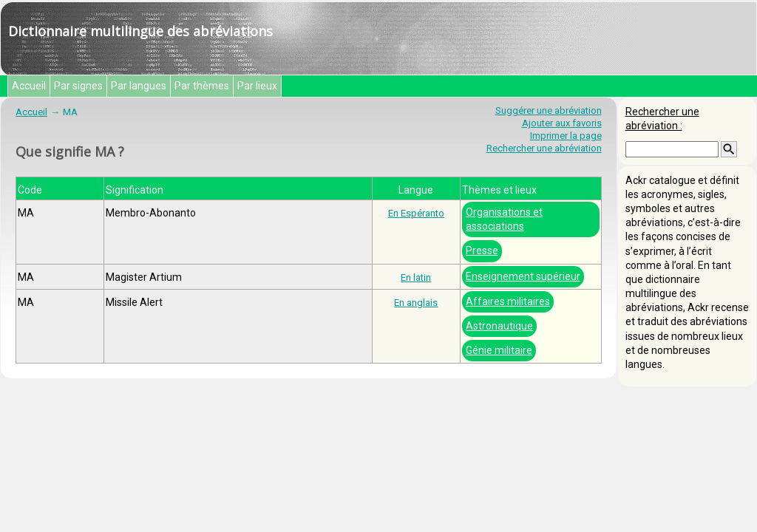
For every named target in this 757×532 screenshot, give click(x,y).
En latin (416, 277)
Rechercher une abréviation (544, 148)
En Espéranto (416, 213)
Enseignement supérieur (523, 276)
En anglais (416, 303)
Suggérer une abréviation (549, 110)
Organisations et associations (504, 219)
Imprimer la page (566, 136)
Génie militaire (499, 350)
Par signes (78, 86)
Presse (482, 250)
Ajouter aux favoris (562, 123)
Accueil (29, 86)
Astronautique (499, 326)
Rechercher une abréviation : (662, 119)
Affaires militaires (508, 301)
